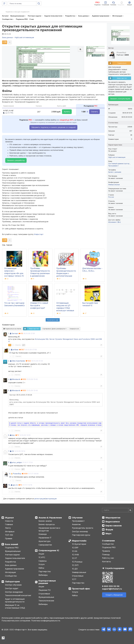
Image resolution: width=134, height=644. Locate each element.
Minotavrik (16, 379)
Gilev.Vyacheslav (18, 361)
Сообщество (11, 576)
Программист (113, 166)
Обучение (77, 518)
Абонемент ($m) (115, 222)
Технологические (46, 601)
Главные (9, 524)
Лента (8, 528)
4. (9, 379)
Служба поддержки (115, 568)
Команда (43, 534)
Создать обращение (114, 595)
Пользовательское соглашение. (16, 621)
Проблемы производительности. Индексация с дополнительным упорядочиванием (66, 273)
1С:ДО (75, 569)
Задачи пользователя (15, 558)
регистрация (40, 499)
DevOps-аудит (12, 588)
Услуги (42, 564)
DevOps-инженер (80, 532)
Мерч (108, 534)
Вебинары (43, 575)
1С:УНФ (75, 555)
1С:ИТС (42, 557)
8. (9, 462)
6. (9, 435)
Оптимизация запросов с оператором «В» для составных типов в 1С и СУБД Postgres (14, 273)
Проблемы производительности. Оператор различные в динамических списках (40, 273)
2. (9, 361)
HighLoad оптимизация (117, 157)
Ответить (18, 345)
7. (9, 451)
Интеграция (10, 572)
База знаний (12, 544)
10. (9, 485)
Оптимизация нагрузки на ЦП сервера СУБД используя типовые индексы (65, 308)
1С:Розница (77, 562)
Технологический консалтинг (18, 595)
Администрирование (14, 569)
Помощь (106, 555)
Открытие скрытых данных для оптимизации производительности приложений (42, 28)
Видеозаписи (113, 522)
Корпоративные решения (47, 582)
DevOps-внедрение (14, 592)
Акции (41, 554)
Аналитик (76, 524)
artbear (16, 350)
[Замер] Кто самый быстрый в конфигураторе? (39, 305)
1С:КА (75, 551)
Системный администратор (119, 164)
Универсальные (114, 185)
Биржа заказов (114, 526)
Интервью (10, 532)
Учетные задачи (12, 555)
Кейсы (41, 568)
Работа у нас (108, 558)
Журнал (9, 518)
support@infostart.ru (112, 589)
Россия (111, 197)
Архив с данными (115, 172)
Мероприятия (113, 518)
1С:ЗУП (75, 565)
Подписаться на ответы (12, 329)
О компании (108, 541)
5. (9, 390)
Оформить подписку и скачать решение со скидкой (53, 127)
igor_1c (15, 485)
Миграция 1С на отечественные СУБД (15, 607)
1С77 (74, 579)
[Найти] (130, 510)
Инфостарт (39, 234)
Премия (9, 539)
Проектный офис (81, 589)
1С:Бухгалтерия (79, 544)
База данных (11, 565)
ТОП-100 (9, 535)
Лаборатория (12, 582)
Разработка (10, 562)
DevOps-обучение (13, 585)
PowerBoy (17, 474)
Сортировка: (54, 329)
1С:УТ (75, 558)
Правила (106, 551)
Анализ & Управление (50, 518)
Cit (13, 451)
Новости (9, 521)
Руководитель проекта (83, 528)
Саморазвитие (45, 545)
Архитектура (44, 541)
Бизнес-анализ (45, 521)
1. (9, 333)
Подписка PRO (12, 548)
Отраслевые (44, 594)
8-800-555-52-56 (111, 586)
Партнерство (45, 571)
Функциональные (13, 551)
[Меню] (4, 3)
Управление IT (45, 538)
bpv (13, 435)
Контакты (106, 562)
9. (10, 474)
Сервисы (43, 561)
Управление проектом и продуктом (49, 529)
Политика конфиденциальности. (46, 621)
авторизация (51, 499)
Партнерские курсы (81, 535)
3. (10, 350)
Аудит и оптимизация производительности (15, 600)
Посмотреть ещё (53, 320)
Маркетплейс (79, 541)
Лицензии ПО (45, 590)
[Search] (117, 510)
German (15, 333)
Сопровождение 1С (49, 550)
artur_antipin (17, 462)
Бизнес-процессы (47, 524)
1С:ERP (75, 548)
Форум (109, 530)
